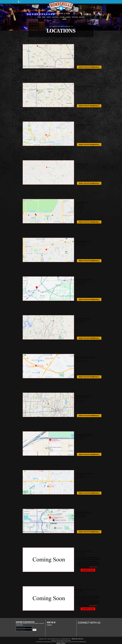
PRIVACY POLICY (61, 643)
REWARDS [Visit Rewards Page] (82, 17)
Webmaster (74, 639)
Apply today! (93, 567)
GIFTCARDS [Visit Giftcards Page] (75, 17)
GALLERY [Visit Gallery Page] (62, 17)
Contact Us (80, 639)
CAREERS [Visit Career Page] (68, 17)
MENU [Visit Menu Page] (44, 17)
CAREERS (49, 625)
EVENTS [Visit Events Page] (49, 17)
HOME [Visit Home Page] (39, 17)
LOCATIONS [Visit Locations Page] (55, 17)
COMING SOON (88, 570)
